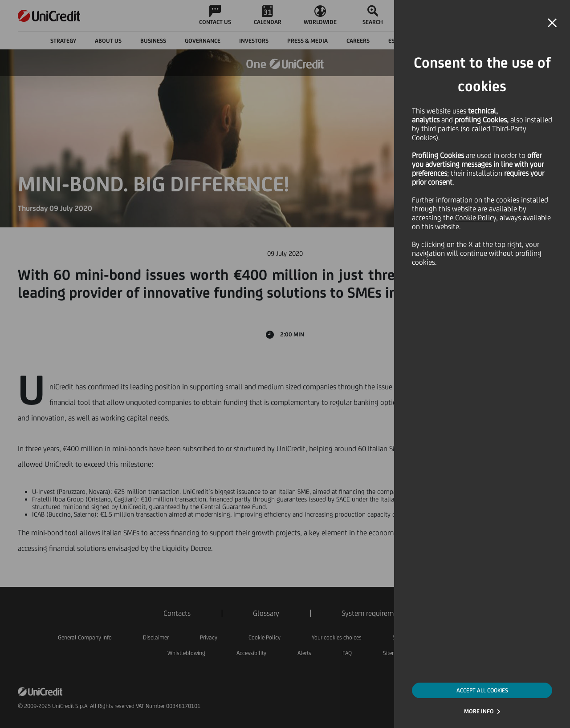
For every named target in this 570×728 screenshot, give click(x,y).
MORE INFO (479, 711)
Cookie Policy (476, 218)
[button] (552, 23)
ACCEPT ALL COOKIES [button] (482, 690)
